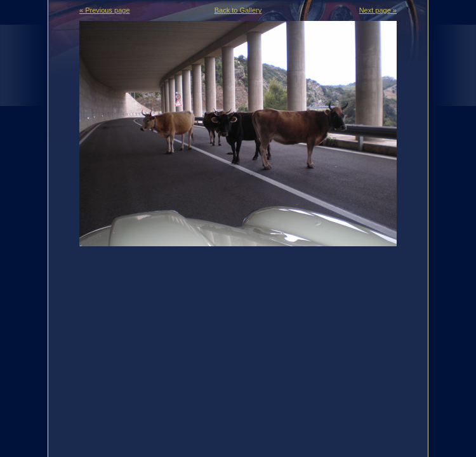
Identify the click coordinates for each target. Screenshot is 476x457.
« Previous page (105, 10)
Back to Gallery (238, 10)
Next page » (378, 10)
